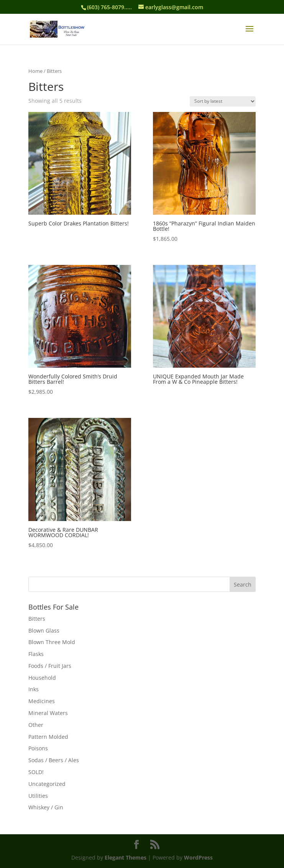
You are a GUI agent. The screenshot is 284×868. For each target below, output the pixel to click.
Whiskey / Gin (46, 807)
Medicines (42, 701)
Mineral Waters (48, 713)
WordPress (198, 857)
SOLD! (36, 772)
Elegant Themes (126, 857)
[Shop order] (223, 101)
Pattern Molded (48, 737)
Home (35, 71)
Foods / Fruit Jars (50, 666)
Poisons (38, 748)
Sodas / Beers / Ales (54, 760)
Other (36, 725)
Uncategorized (47, 784)
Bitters (37, 619)
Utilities (38, 796)
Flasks (36, 654)
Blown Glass (44, 630)
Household (42, 678)
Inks (34, 689)
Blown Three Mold (52, 642)
